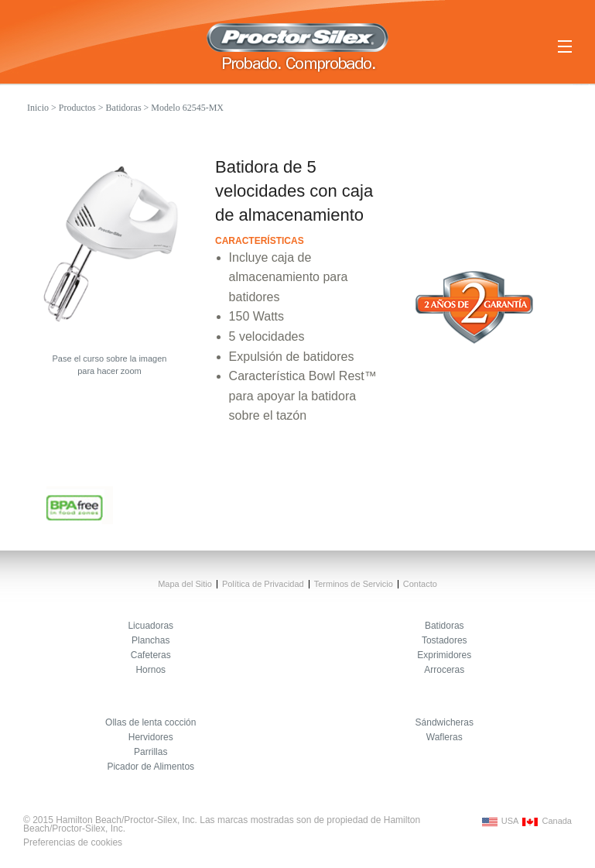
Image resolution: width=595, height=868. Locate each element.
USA (499, 821)
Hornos (150, 670)
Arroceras (444, 670)
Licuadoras (150, 626)
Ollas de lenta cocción (150, 722)
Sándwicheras (445, 722)
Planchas (150, 640)
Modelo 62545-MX (187, 108)
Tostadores (445, 640)
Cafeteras (151, 655)
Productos (77, 108)
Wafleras (445, 737)
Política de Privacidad (263, 584)
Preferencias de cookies (73, 842)
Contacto (420, 584)
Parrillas (150, 752)
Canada (545, 821)
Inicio (38, 108)
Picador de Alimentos (150, 767)
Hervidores (151, 737)
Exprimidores (444, 655)
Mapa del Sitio (185, 584)
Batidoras (124, 108)
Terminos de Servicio (354, 584)
